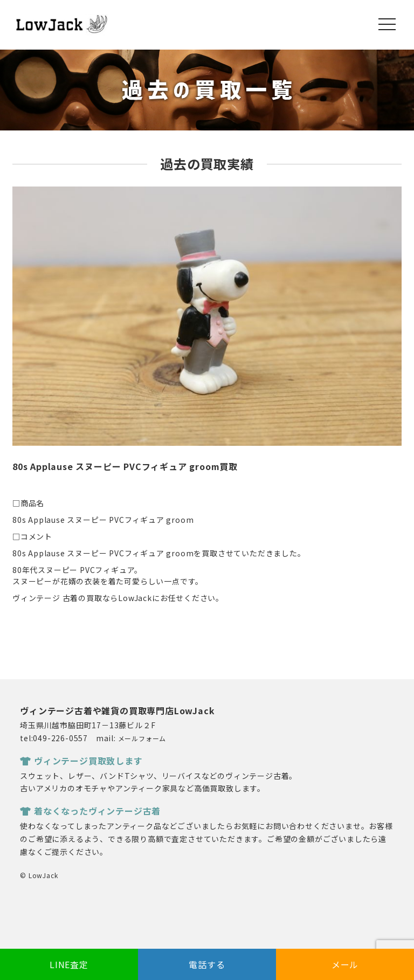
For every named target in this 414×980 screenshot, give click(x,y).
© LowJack (39, 875)
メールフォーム (142, 738)
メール (345, 964)
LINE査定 (69, 964)
